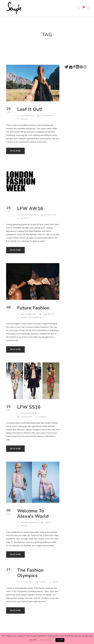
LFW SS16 (29, 409)
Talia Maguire (46, 118)
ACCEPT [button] (60, 640)
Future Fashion (34, 310)
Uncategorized (35, 320)
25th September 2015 (30, 415)
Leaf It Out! (30, 111)
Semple (47, 525)
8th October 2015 (28, 316)
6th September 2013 (29, 525)
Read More (15, 153)
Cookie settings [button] (46, 640)
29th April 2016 (27, 118)
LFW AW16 (29, 211)
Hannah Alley (50, 217)
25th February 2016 (29, 217)
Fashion (24, 121)
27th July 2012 (27, 584)
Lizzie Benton (48, 316)
